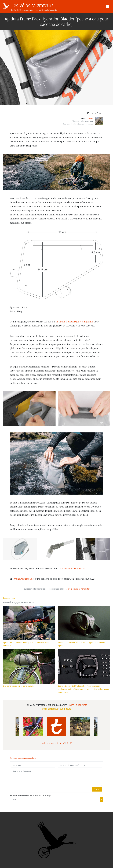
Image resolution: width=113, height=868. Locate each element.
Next (94, 727)
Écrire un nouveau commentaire (23, 758)
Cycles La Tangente (77, 705)
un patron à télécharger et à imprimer (74, 322)
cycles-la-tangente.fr (51, 743)
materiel (8, 602)
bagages (16, 602)
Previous (19, 727)
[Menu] (108, 6)
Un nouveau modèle (24, 579)
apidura (25, 602)
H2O (32, 602)
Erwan (90, 118)
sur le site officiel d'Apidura (72, 569)
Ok (102, 799)
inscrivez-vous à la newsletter (77, 589)
